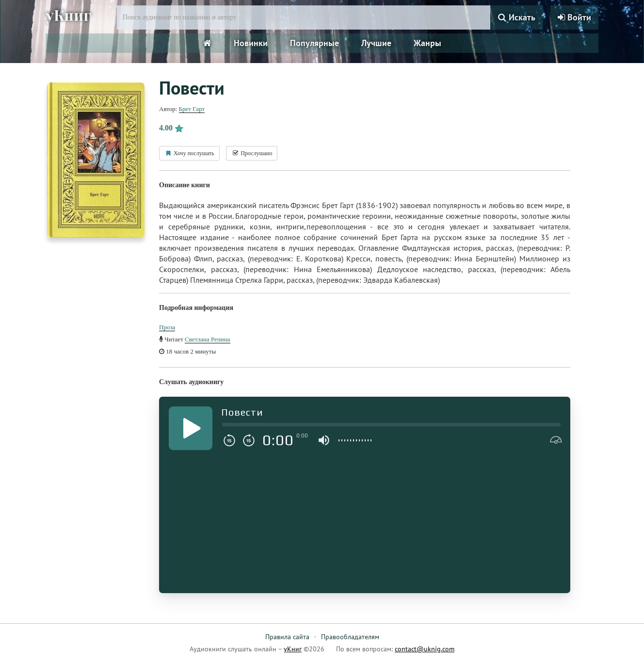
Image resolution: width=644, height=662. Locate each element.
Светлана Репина (208, 339)
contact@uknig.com (425, 649)
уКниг (68, 16)
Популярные (314, 43)
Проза (167, 327)
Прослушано (252, 153)
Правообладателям (350, 637)
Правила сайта (287, 637)
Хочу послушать (189, 153)
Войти (574, 17)
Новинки (251, 43)
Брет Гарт (192, 109)
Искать (517, 17)
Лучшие (376, 43)
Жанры (427, 43)
